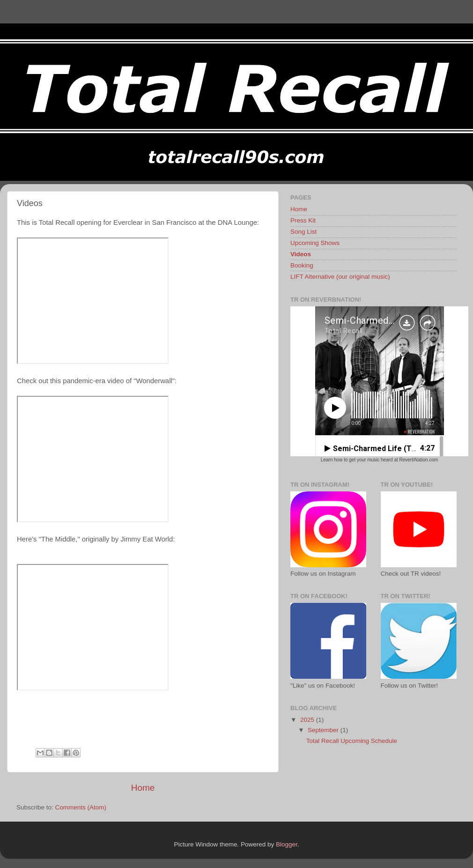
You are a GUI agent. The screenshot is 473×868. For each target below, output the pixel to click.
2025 (308, 720)
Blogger (287, 844)
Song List (303, 232)
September (324, 730)
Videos (301, 254)
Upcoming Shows (315, 243)
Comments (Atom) (81, 807)
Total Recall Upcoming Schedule (352, 741)
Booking (302, 265)
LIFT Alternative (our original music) (340, 277)
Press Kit (303, 220)
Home (143, 788)
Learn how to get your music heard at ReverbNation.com (380, 460)
